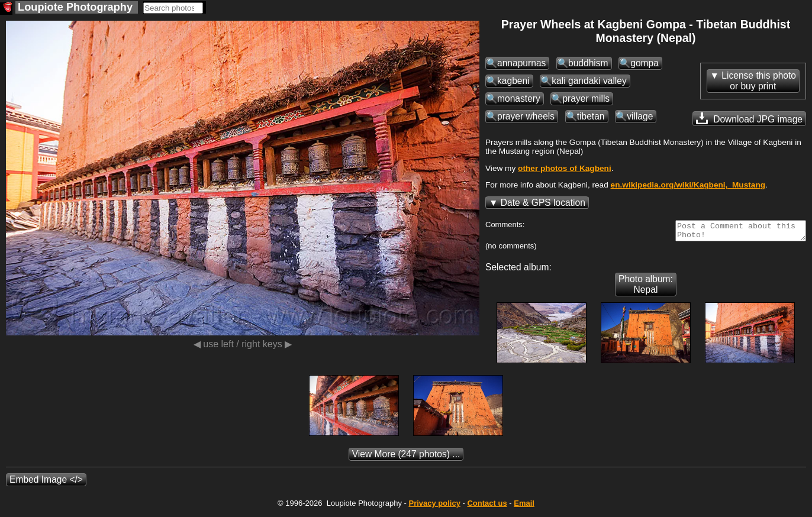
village (640, 116)
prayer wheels (526, 116)
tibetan (591, 116)
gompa (645, 63)
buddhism (588, 63)
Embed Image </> (46, 483)
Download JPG (749, 118)
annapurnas (521, 63)
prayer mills (586, 98)
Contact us (487, 507)
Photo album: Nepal (646, 288)
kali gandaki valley (589, 81)
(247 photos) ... (406, 458)
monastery (519, 98)
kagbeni (513, 81)
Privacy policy (434, 507)
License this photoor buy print (759, 81)
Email (524, 507)
